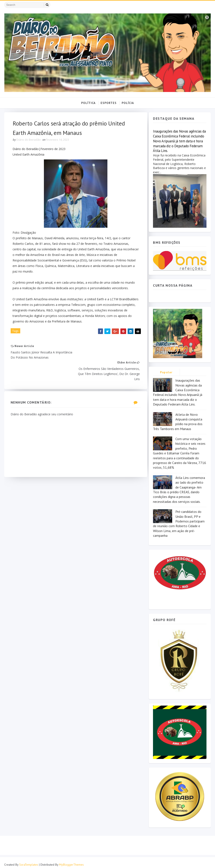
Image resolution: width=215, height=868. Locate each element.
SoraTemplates (29, 861)
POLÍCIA (128, 103)
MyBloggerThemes (71, 861)
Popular (166, 372)
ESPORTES (109, 103)
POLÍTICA (88, 103)
